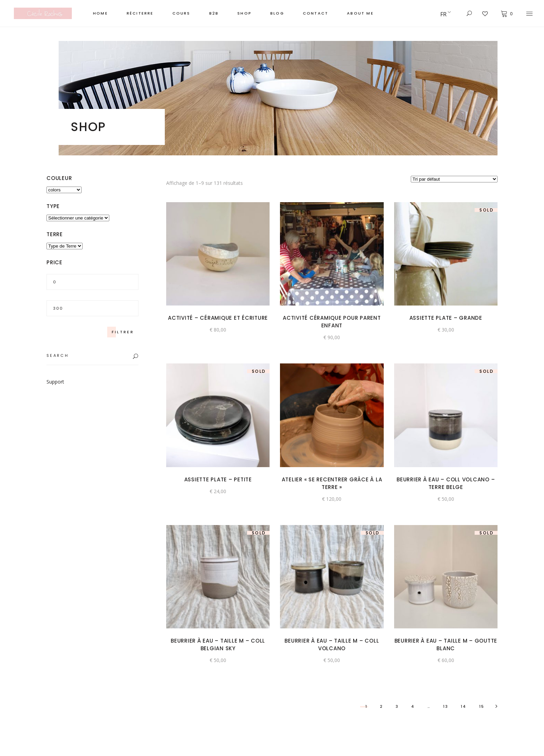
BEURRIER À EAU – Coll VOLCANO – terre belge (446, 483)
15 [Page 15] (482, 706)
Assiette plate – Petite (218, 479)
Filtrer (123, 332)
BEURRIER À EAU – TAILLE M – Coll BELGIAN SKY (218, 645)
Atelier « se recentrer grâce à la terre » (332, 483)
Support (55, 382)
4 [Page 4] (413, 706)
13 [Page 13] (446, 706)
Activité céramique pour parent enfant (332, 322)
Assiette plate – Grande (446, 318)
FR (443, 14)
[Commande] (454, 179)
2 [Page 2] (381, 706)
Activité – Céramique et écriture (218, 318)
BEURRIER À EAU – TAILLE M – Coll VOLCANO (332, 645)
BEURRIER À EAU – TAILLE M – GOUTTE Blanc (446, 645)
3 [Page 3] (397, 706)
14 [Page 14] (464, 706)
